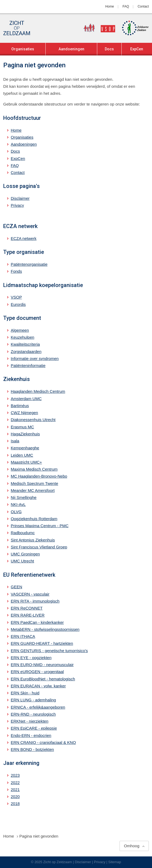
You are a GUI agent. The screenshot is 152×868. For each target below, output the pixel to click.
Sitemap (115, 862)
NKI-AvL (18, 504)
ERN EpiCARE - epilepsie (34, 728)
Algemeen (20, 330)
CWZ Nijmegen (24, 413)
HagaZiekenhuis (25, 434)
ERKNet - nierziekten (30, 721)
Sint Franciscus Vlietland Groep (39, 547)
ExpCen (137, 49)
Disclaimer (20, 198)
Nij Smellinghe (24, 497)
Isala (15, 441)
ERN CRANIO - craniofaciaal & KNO (43, 742)
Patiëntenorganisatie (29, 264)
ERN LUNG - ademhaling (33, 700)
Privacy (17, 205)
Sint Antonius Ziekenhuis (33, 540)
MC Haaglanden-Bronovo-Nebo (39, 476)
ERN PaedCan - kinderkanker (37, 622)
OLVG (16, 512)
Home (110, 6)
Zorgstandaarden (26, 351)
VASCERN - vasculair (30, 594)
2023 (15, 775)
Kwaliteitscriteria (25, 344)
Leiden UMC (22, 455)
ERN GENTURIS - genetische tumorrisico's (49, 651)
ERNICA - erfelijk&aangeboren (38, 707)
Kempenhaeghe (25, 448)
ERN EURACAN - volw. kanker (38, 686)
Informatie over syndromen (35, 358)
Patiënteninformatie (28, 365)
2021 (15, 790)
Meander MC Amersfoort (33, 490)
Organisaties (23, 49)
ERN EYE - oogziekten (31, 658)
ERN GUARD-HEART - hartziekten (42, 643)
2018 (15, 804)
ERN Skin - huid (25, 693)
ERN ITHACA (23, 636)
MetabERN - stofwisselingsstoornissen (45, 629)
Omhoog (132, 846)
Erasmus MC (22, 427)
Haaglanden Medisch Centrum (38, 391)
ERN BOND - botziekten (32, 749)
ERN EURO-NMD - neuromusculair (42, 665)
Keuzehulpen (23, 337)
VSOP (16, 297)
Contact (143, 6)
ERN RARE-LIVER (28, 615)
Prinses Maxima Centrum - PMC (40, 526)
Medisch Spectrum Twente (34, 483)
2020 (15, 797)
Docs (109, 49)
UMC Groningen (25, 554)
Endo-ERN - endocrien (31, 735)
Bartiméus (20, 406)
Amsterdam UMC (26, 399)
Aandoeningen (71, 49)
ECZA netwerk (24, 238)
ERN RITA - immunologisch (35, 601)
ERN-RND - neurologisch (33, 714)
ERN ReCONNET (27, 608)
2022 (15, 783)
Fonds (16, 271)
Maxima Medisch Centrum (34, 469)
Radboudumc (23, 533)
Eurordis (18, 304)
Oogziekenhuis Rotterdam (34, 519)
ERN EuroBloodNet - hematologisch (43, 679)
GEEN (17, 587)
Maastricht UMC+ (26, 462)
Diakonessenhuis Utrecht (33, 420)
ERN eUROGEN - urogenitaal (37, 672)
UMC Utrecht (22, 561)
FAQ (126, 6)
